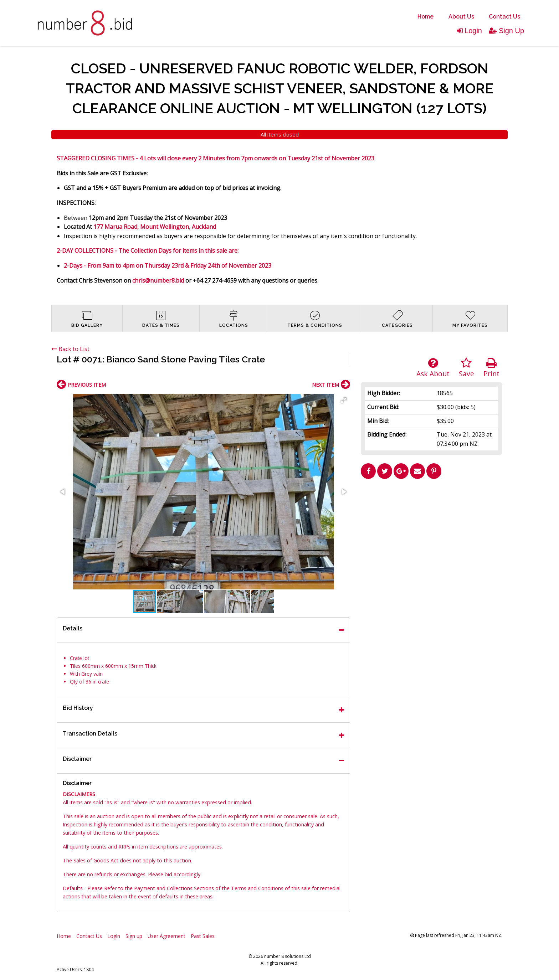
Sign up (134, 936)
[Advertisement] (432, 532)
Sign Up (506, 31)
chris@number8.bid (158, 280)
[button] (344, 400)
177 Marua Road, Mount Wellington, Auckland (155, 227)
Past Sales (203, 936)
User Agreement (166, 936)
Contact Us (504, 17)
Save (466, 368)
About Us (461, 17)
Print (491, 368)
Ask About (433, 368)
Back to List (70, 349)
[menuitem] (425, 17)
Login (469, 31)
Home (425, 17)
